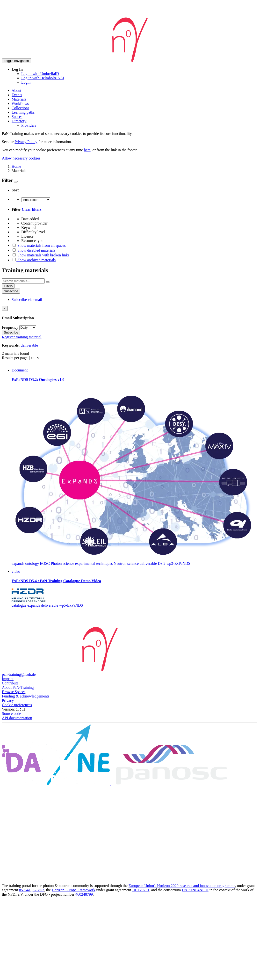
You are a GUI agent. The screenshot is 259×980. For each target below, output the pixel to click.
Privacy (8, 701)
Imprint (8, 679)
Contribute (10, 683)
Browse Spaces (14, 692)
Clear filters (32, 209)
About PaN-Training (18, 687)
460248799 (84, 894)
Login (26, 82)
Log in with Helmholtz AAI (43, 78)
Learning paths (23, 112)
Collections (20, 108)
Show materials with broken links (40, 255)
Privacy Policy (26, 142)
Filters (8, 286)
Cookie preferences (17, 705)
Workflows (20, 104)
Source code (11, 714)
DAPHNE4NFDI (195, 890)
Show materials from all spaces (39, 245)
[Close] (5, 308)
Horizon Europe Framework (73, 890)
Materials (19, 99)
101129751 (141, 890)
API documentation (17, 718)
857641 (25, 890)
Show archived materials (34, 260)
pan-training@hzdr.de (19, 674)
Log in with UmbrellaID (40, 74)
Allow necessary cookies (21, 158)
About (16, 91)
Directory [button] (19, 121)
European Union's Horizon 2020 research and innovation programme (182, 886)
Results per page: (16, 358)
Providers (29, 125)
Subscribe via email (27, 300)
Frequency (10, 327)
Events (17, 95)
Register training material (22, 337)
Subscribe (11, 291)
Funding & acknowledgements (26, 696)
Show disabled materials (33, 250)
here (87, 150)
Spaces (17, 117)
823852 (38, 890)
